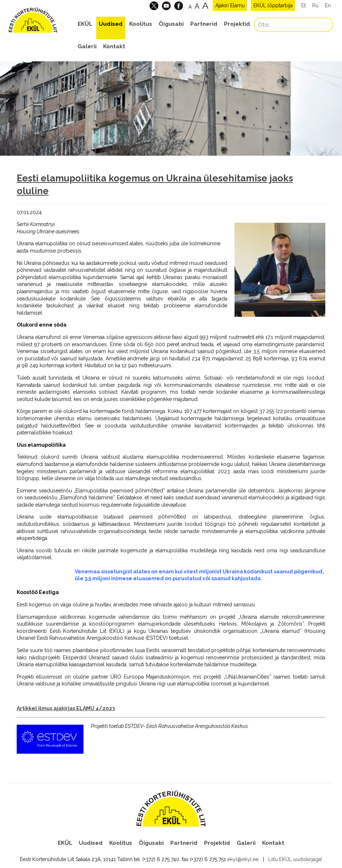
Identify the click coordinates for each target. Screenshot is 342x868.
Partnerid (204, 24)
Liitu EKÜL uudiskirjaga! (295, 859)
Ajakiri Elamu (230, 5)
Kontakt (114, 46)
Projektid (237, 24)
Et (304, 5)
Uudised (111, 24)
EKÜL (85, 24)
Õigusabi (171, 24)
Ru (315, 5)
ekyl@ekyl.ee (243, 859)
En (328, 5)
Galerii (87, 46)
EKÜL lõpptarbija (273, 5)
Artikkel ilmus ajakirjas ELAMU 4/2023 (66, 708)
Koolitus (141, 24)
